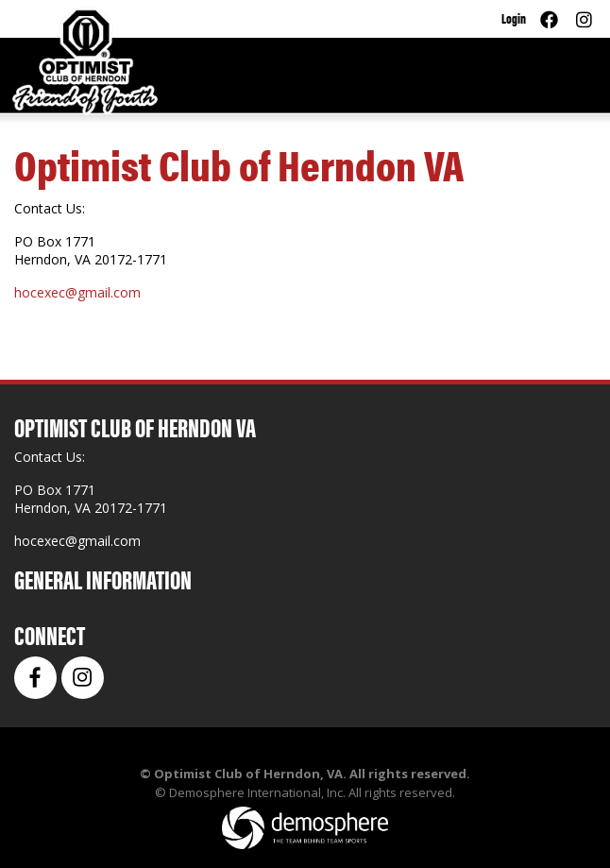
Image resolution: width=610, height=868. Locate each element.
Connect (50, 634)
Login (514, 17)
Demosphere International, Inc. (257, 792)
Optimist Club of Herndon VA (239, 163)
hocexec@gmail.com (77, 292)
